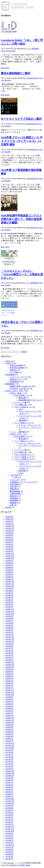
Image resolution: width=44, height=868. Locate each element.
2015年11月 (10, 801)
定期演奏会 (14, 498)
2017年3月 (9, 764)
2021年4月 (9, 655)
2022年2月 (9, 632)
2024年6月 (9, 568)
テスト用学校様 (33, 49)
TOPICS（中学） (16, 434)
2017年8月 (9, 753)
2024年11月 (10, 556)
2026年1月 (9, 524)
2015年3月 (9, 820)
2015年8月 (9, 808)
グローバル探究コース (23, 455)
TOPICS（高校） (16, 393)
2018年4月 (9, 736)
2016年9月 (9, 778)
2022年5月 (9, 625)
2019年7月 (9, 702)
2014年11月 (10, 829)
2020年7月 (9, 674)
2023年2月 (9, 605)
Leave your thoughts (8, 51)
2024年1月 (9, 579)
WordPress (14, 865)
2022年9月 (9, 616)
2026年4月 (9, 517)
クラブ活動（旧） (21, 405)
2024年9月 (9, 561)
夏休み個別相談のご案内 (16, 73)
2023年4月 (9, 600)
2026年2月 (9, 521)
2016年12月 (10, 771)
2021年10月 (10, 642)
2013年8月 (9, 840)
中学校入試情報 (16, 365)
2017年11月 (10, 746)
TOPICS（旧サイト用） (15, 391)
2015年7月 (9, 810)
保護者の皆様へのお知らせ (20, 386)
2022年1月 (9, 635)
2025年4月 (9, 544)
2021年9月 (9, 644)
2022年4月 (9, 628)
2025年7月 (9, 538)
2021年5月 (9, 653)
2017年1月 (9, 769)
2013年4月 (9, 843)
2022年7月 (9, 621)
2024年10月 (10, 558)
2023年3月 (9, 602)
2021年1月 (9, 660)
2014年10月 (10, 831)
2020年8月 (9, 672)
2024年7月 (9, 565)
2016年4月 (9, 790)
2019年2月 (9, 713)
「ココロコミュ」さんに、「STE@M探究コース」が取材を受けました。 (22, 274)
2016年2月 (9, 794)
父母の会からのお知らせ (19, 389)
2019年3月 (9, 711)
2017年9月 (9, 750)
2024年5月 (9, 570)
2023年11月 (10, 584)
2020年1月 (9, 688)
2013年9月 (9, 838)
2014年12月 (10, 827)
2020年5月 (9, 679)
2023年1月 (9, 607)
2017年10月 (10, 748)
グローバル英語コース (23, 407)
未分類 (8, 507)
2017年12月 (10, 743)
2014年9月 (9, 833)
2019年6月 (9, 704)
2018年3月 (9, 739)
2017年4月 (9, 762)
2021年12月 (10, 637)
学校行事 (13, 487)
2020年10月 (10, 667)
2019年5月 (9, 706)
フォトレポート (16, 480)
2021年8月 (9, 646)
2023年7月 (9, 593)
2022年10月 (10, 614)
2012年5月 (9, 852)
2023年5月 (9, 598)
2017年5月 (9, 759)
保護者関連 (10, 384)
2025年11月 (10, 528)
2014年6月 (9, 836)
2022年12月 (10, 609)
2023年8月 (9, 591)
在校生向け (14, 496)
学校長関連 (10, 375)
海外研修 (22, 421)
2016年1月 (9, 796)
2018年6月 (9, 732)
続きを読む (5, 68)
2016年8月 (9, 780)
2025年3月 (9, 547)
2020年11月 (10, 665)
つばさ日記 (14, 475)
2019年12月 (10, 690)
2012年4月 (9, 854)
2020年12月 (10, 662)
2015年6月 (9, 813)
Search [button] (24, 352)
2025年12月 (10, 526)
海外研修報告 (15, 491)
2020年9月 (9, 669)
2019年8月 (9, 699)
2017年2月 (9, 766)
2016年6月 (9, 785)
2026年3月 (9, 519)
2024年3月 (9, 575)
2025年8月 (9, 535)
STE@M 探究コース (22, 395)
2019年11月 (10, 692)
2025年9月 (9, 533)
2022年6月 (9, 623)
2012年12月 (10, 845)
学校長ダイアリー (17, 379)
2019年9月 (9, 697)
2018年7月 (9, 729)
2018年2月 (9, 741)
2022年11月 (10, 611)
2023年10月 (10, 586)
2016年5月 (9, 787)
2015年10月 (10, 803)
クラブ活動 (14, 372)
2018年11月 (10, 720)
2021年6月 (9, 651)
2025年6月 (9, 540)
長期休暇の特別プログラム (29, 400)
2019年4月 (9, 709)
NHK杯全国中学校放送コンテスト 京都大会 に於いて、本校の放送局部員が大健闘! (21, 219)
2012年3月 (9, 857)
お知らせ (9, 361)
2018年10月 (10, 722)
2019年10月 (10, 695)
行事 (11, 505)
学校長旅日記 (15, 382)
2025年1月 (9, 551)
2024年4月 (9, 572)
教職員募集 (14, 501)
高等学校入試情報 (17, 368)
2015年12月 (10, 799)
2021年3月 (9, 658)
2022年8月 (9, 618)
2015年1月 (9, 824)
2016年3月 (9, 792)
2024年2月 (9, 577)
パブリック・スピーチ (19, 377)
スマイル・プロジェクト (28, 425)
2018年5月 (9, 734)
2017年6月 (9, 757)
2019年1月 (9, 716)
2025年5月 (9, 542)
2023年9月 (9, 588)
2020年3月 (9, 683)
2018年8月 (9, 727)
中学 (16, 477)
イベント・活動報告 (18, 432)
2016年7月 (9, 783)
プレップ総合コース (22, 423)
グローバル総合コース (23, 457)
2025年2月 (9, 549)
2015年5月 (9, 815)
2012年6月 (9, 850)
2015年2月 (9, 822)
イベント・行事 (20, 402)
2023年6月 (9, 595)
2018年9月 (9, 725)
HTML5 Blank (25, 865)
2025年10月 (10, 531)
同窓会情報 (14, 484)
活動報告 (13, 503)
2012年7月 (9, 847)
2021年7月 (9, 648)
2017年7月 (9, 755)
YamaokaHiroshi (32, 78)
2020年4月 (9, 681)
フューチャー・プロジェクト (30, 428)
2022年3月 (9, 630)
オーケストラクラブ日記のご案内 (21, 119)
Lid (20, 409)
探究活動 (22, 398)
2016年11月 (10, 773)
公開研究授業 (15, 494)
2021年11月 (10, 639)
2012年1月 (9, 859)
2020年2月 (9, 685)
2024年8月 (9, 563)
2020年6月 (9, 676)
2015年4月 (9, 817)
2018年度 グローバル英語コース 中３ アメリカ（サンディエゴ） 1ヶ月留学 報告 (22, 141)
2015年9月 (9, 806)
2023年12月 (10, 581)
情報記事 (13, 489)
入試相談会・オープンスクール (22, 482)
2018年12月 (10, 718)
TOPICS (8, 363)
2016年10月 (10, 776)
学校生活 (13, 370)
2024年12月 (10, 554)
